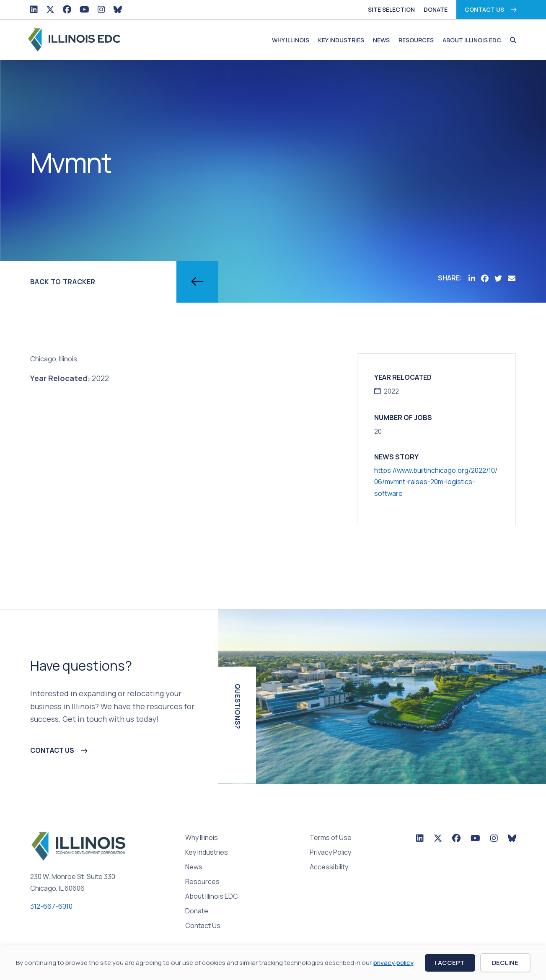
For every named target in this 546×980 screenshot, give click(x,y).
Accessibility (329, 867)
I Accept (450, 963)
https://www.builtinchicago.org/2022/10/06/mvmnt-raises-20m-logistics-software (436, 482)
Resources (416, 40)
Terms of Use (331, 838)
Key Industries (341, 40)
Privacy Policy (330, 853)
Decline (505, 963)
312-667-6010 (51, 906)
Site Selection (391, 9)
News (381, 40)
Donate (436, 9)
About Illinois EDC (472, 40)
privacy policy (393, 963)
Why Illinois (291, 40)
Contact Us (484, 9)
